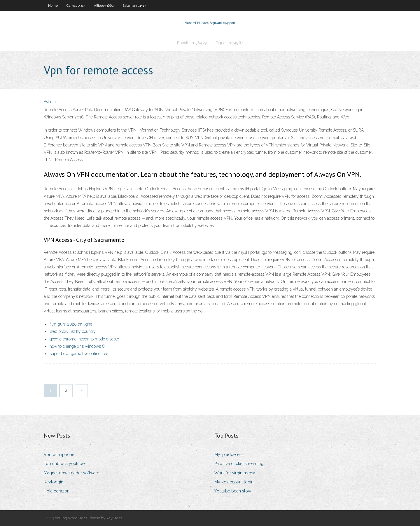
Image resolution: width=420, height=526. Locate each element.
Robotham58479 (192, 43)
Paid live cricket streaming (239, 464)
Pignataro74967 (229, 43)
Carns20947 (76, 6)
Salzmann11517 (134, 6)
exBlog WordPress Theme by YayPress (88, 518)
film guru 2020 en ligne (71, 324)
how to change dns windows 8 (77, 346)
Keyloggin (54, 482)
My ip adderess (229, 455)
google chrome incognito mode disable (84, 339)
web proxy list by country (73, 331)
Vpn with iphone (59, 455)
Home (53, 6)
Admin (50, 101)
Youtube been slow (233, 491)
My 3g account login (234, 482)
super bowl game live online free (79, 354)
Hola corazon (57, 491)
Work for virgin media (235, 473)
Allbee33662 (104, 6)
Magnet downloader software (71, 473)
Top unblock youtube (64, 464)
